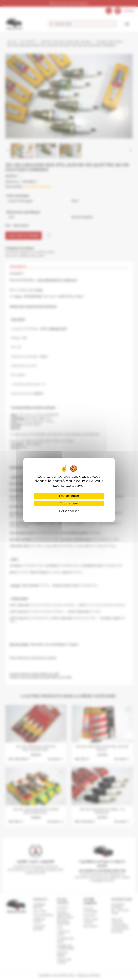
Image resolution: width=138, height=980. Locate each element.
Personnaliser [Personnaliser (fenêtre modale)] (69, 511)
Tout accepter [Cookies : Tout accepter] (69, 496)
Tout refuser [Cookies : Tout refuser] (69, 503)
